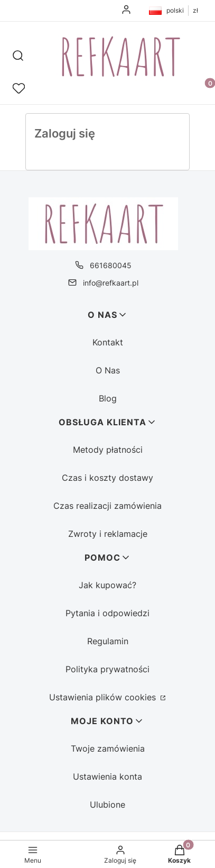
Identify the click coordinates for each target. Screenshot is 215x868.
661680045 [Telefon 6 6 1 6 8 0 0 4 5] (111, 265)
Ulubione (107, 805)
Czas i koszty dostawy (107, 478)
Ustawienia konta (107, 776)
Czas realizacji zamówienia (107, 506)
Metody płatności (108, 450)
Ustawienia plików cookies (104, 697)
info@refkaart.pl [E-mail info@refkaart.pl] (111, 283)
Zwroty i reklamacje (108, 534)
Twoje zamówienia (108, 748)
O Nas (108, 370)
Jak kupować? (107, 585)
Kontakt (108, 342)
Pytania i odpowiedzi (107, 613)
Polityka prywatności (107, 669)
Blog (108, 398)
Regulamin (108, 641)
